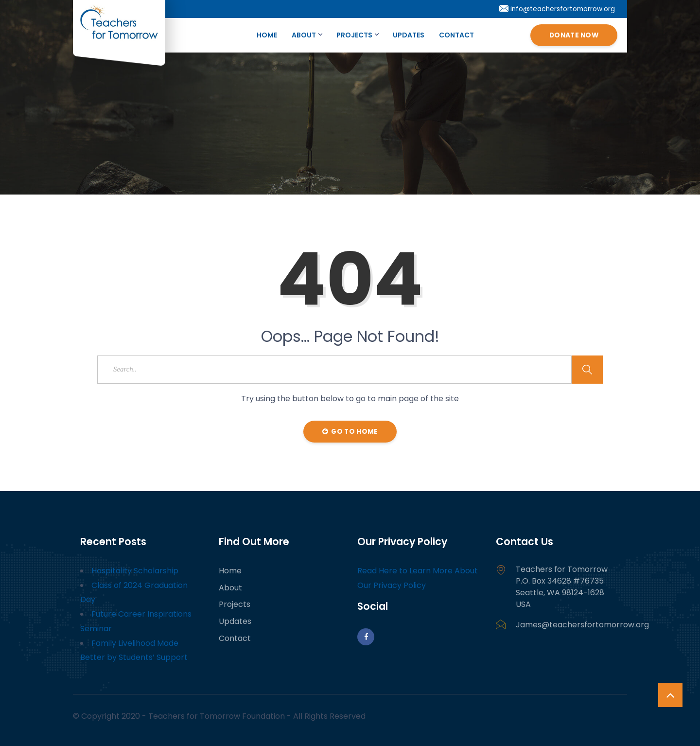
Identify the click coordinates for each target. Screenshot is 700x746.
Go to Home (350, 432)
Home (267, 35)
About (307, 35)
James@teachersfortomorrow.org (582, 625)
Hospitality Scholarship (135, 571)
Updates (409, 35)
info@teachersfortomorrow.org (557, 9)
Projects (357, 35)
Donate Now (574, 35)
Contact (456, 35)
